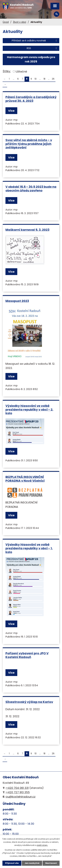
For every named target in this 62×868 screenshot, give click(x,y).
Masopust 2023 (17, 301)
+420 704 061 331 (17, 788)
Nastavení (51, 863)
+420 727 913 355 (18, 792)
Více (11, 111)
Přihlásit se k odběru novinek (35, 41)
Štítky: (7, 71)
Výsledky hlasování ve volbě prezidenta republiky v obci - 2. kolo (29, 409)
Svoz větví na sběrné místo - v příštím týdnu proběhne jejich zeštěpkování (29, 144)
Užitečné (21, 71)
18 (44, 79)
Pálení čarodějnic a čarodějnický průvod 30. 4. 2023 (31, 99)
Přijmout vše (12, 863)
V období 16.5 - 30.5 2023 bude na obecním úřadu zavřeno (31, 189)
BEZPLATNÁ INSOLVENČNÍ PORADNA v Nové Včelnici (25, 479)
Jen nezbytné (32, 863)
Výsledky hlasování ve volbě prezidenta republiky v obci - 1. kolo (29, 548)
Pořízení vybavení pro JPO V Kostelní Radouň (27, 655)
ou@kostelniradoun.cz (21, 797)
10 (36, 79)
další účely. (42, 845)
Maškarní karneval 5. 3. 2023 (27, 230)
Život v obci (20, 22)
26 (53, 79)
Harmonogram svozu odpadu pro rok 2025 (31, 59)
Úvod (6, 22)
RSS (42, 48)
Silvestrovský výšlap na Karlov (29, 702)
